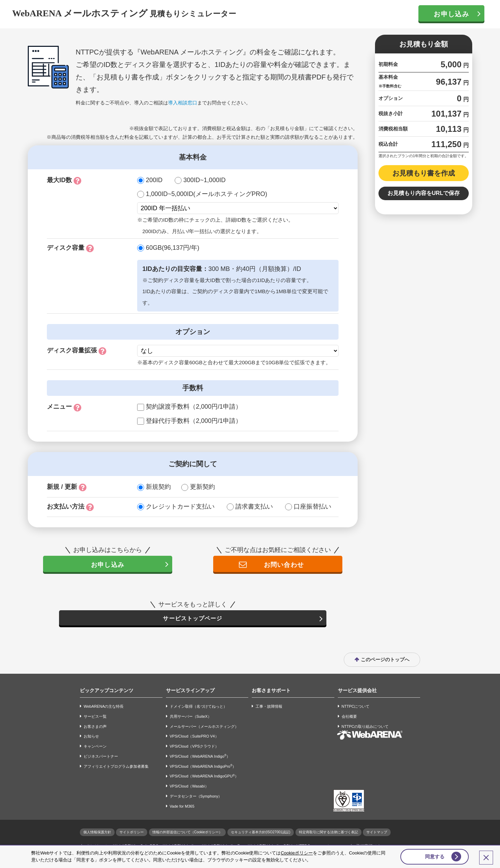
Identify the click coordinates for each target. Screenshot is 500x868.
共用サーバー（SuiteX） (191, 717)
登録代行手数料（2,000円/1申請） (194, 421)
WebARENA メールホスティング (80, 13)
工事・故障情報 (269, 707)
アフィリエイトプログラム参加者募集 (116, 767)
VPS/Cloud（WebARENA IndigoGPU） (204, 777)
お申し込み (451, 14)
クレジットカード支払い (180, 507)
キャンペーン (95, 747)
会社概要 (349, 717)
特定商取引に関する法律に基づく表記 (328, 833)
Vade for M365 (182, 807)
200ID (154, 180)
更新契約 (202, 487)
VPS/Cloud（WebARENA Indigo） (200, 757)
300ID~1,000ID (205, 180)
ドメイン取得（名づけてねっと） (198, 707)
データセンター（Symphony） (196, 797)
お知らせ (91, 738)
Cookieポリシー (297, 852)
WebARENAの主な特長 (104, 707)
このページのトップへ (385, 661)
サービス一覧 (95, 717)
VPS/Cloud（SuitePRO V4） (194, 738)
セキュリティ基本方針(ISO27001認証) (261, 833)
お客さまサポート (271, 691)
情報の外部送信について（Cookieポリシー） (187, 833)
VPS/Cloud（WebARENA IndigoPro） (203, 767)
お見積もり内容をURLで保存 (424, 193)
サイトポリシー (132, 833)
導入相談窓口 (183, 103)
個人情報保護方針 (97, 833)
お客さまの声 (95, 727)
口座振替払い (312, 507)
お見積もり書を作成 (424, 173)
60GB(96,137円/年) (173, 248)
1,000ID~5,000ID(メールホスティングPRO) (207, 194)
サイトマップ (377, 833)
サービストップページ (193, 619)
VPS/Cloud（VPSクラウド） (194, 747)
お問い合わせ (283, 565)
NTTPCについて (356, 707)
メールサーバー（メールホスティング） (204, 727)
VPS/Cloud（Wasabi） (189, 788)
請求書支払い (254, 507)
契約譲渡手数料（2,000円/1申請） (194, 407)
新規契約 (158, 487)
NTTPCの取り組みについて (365, 727)
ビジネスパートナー (101, 757)
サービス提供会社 (357, 691)
